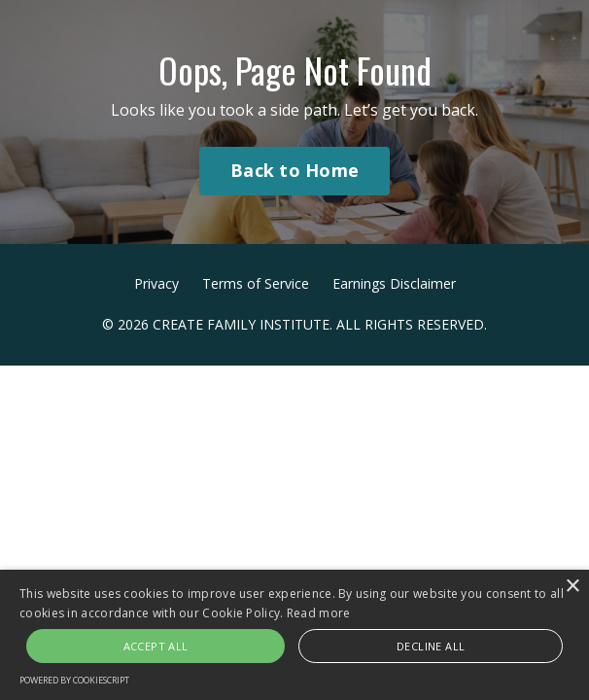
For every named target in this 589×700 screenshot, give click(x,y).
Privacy (156, 283)
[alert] (294, 635)
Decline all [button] (431, 646)
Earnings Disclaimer (394, 283)
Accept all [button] (156, 646)
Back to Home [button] (294, 170)
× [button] (572, 587)
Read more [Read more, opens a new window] (319, 613)
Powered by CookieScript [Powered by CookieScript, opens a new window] (74, 680)
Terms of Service (256, 283)
